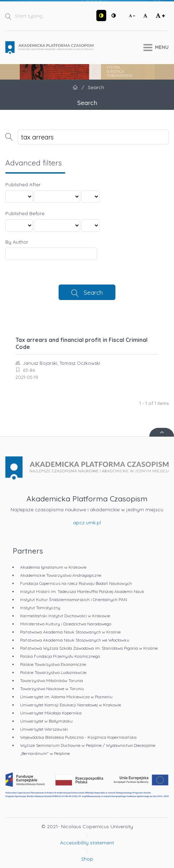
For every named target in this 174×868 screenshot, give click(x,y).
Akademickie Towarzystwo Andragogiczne (61, 575)
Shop (87, 859)
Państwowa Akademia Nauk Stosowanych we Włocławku (75, 640)
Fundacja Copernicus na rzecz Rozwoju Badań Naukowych (76, 583)
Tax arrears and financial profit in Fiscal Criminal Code (82, 343)
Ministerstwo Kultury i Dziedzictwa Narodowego (66, 624)
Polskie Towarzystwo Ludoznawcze (53, 672)
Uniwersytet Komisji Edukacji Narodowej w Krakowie (71, 705)
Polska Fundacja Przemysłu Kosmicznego (60, 656)
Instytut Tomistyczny (40, 608)
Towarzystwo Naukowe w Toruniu (52, 689)
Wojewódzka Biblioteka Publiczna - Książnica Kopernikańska (78, 737)
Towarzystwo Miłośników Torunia (52, 680)
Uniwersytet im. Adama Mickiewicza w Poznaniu (66, 697)
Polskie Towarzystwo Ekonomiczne (53, 664)
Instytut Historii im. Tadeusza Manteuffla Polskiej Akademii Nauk (82, 591)
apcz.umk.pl (87, 523)
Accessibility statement (87, 843)
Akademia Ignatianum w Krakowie (53, 567)
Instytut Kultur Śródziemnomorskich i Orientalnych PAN (74, 600)
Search (93, 292)
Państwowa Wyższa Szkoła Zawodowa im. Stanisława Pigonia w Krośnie (89, 648)
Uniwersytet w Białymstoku (46, 721)
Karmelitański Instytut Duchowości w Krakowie (65, 616)
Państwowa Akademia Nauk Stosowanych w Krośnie (70, 632)
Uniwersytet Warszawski (44, 729)
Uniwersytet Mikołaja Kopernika (51, 713)
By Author (17, 242)
